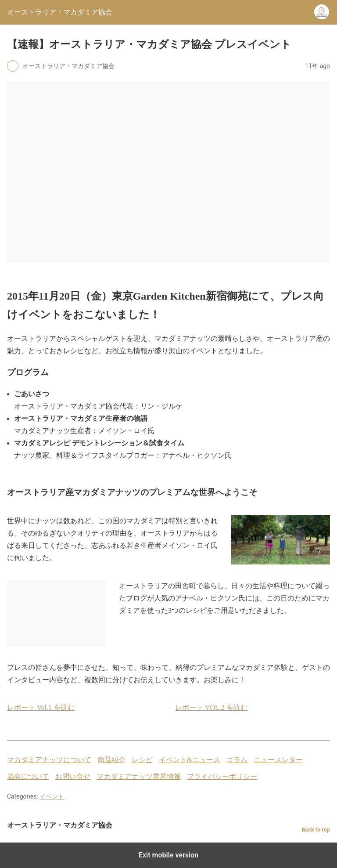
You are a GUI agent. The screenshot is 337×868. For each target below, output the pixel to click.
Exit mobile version (168, 855)
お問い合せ (73, 776)
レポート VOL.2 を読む (211, 707)
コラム (237, 760)
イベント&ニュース (190, 760)
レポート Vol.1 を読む (41, 707)
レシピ (142, 760)
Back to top (316, 830)
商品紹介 (111, 760)
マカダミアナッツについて (49, 760)
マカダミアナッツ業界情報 (139, 776)
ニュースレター (278, 760)
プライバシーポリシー (222, 776)
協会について (28, 776)
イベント (52, 796)
